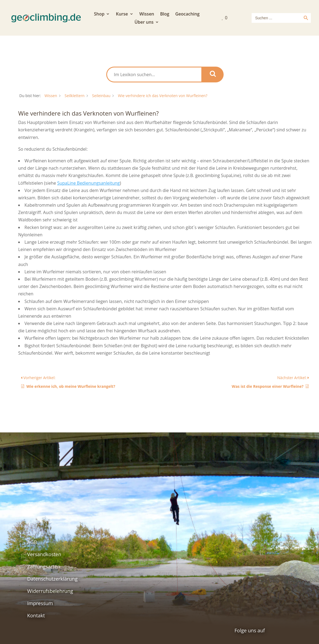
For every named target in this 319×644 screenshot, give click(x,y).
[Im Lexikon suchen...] (154, 75)
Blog (165, 14)
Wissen (147, 14)
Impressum (40, 603)
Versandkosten (44, 554)
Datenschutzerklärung (52, 579)
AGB (32, 542)
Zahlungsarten (44, 566)
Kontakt (36, 615)
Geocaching (187, 14)
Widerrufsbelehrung (50, 591)
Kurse (122, 14)
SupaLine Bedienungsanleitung (88, 183)
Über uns (144, 23)
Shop (99, 14)
